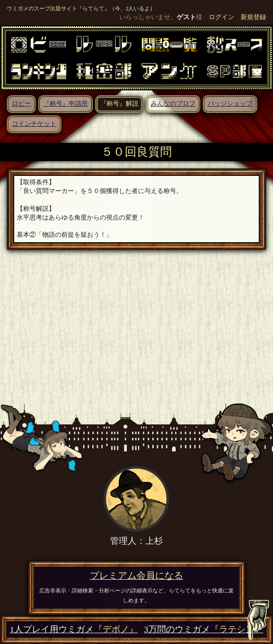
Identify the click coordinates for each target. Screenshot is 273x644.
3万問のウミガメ (204, 630)
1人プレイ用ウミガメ (74, 630)
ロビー (21, 104)
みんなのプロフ (173, 104)
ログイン (221, 17)
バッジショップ (230, 104)
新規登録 (253, 17)
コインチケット (34, 124)
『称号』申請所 (66, 104)
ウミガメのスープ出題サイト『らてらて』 (58, 8)
